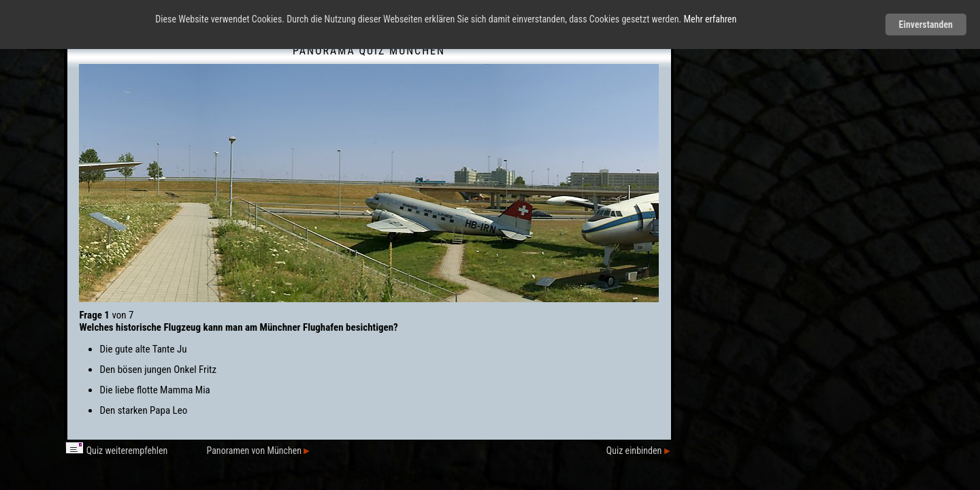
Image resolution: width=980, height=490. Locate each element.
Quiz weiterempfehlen (116, 451)
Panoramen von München (258, 451)
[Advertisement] (783, 242)
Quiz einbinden (638, 451)
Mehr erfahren (710, 19)
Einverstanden (926, 24)
